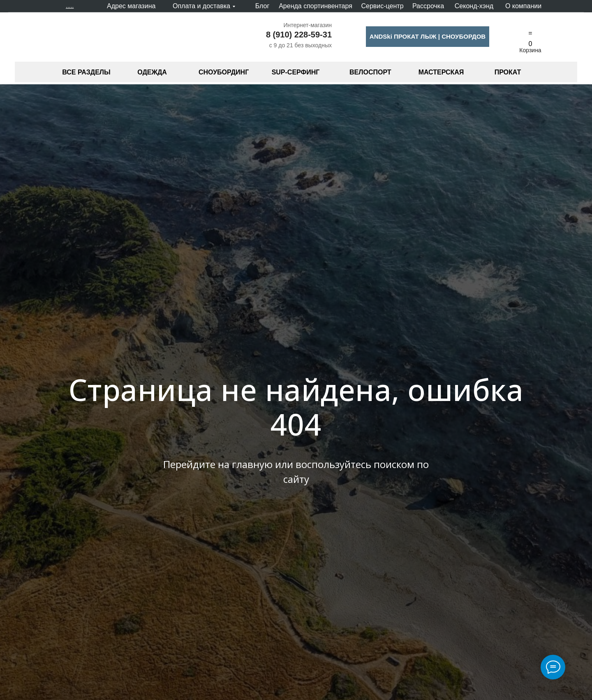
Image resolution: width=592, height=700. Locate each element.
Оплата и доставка (201, 6)
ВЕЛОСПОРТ (370, 72)
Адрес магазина (131, 6)
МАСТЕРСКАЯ (441, 72)
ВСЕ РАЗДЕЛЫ (86, 72)
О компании (523, 6)
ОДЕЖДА (152, 72)
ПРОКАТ (508, 72)
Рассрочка (428, 6)
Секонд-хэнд (474, 6)
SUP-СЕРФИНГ (296, 72)
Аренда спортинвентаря (316, 6)
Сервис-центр (382, 6)
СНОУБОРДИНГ (224, 72)
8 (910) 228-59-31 (299, 35)
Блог (262, 6)
